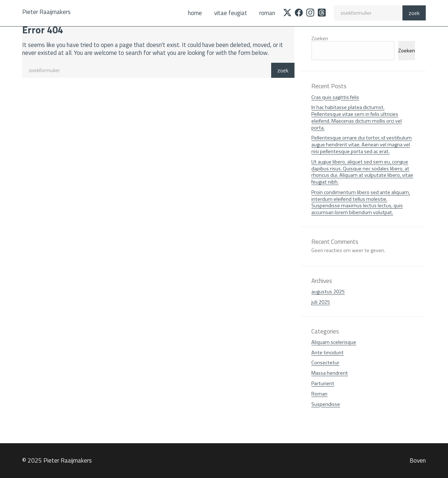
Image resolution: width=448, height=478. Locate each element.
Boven (418, 460)
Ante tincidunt (327, 352)
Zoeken (320, 38)
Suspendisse (326, 404)
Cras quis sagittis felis (335, 97)
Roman (267, 13)
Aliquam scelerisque (334, 342)
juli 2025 (321, 302)
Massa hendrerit (330, 373)
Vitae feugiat (231, 13)
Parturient (323, 383)
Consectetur (325, 363)
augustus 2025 (328, 292)
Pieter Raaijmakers (46, 12)
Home (195, 13)
